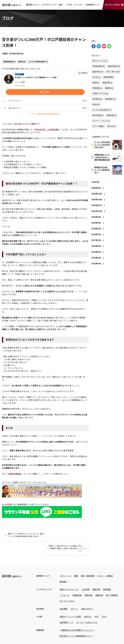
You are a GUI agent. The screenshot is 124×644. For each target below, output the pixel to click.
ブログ (69, 5)
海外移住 (97, 99)
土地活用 (86, 576)
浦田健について (33, 5)
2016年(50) (98, 246)
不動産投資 (9, 62)
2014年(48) (98, 258)
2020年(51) (98, 223)
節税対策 (112, 115)
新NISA (112, 126)
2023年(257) (98, 205)
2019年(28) (98, 229)
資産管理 (110, 99)
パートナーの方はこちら (87, 609)
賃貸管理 (107, 576)
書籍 (77, 563)
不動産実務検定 (15, 474)
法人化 (96, 77)
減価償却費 (109, 77)
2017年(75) (98, 240)
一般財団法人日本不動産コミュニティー (77, 617)
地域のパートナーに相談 (71, 603)
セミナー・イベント (101, 121)
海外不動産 (98, 115)
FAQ (97, 603)
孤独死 (96, 83)
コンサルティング (49, 5)
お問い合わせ (87, 596)
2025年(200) (98, 194)
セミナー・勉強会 (106, 563)
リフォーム (65, 582)
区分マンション (100, 61)
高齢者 (109, 88)
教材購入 (64, 568)
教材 (62, 5)
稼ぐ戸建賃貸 (112, 582)
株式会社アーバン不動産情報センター (77, 623)
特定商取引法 (24, 640)
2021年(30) (98, 217)
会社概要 (64, 596)
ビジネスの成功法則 (38, 62)
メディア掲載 (98, 126)
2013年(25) (98, 264)
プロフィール (66, 563)
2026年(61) (98, 188)
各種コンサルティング (70, 576)
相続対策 (107, 83)
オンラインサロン (114, 5)
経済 (22, 62)
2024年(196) (98, 200)
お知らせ (88, 603)
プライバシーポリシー (9, 640)
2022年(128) (98, 211)
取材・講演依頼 (88, 563)
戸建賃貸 (97, 88)
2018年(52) (98, 234)
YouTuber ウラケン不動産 (25, 124)
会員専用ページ (93, 5)
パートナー (79, 5)
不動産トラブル (100, 94)
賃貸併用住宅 (114, 66)
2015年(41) (98, 252)
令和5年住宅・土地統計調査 (47, 130)
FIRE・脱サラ (113, 72)
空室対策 (98, 72)
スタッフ (75, 596)
